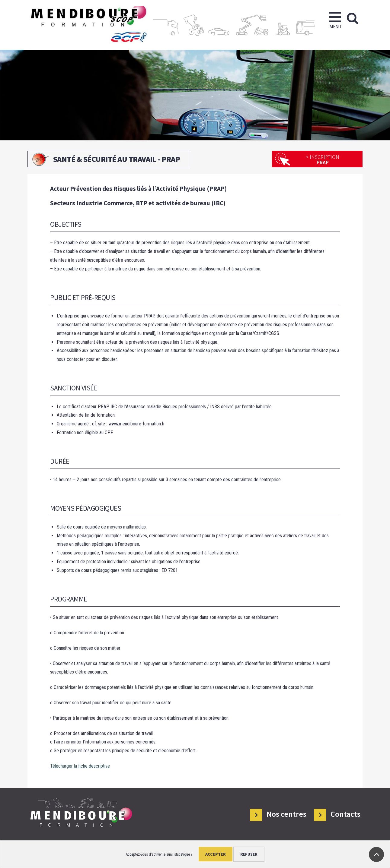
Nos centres (286, 814)
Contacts (345, 814)
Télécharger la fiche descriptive (80, 766)
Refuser (249, 854)
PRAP (323, 160)
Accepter (216, 854)
